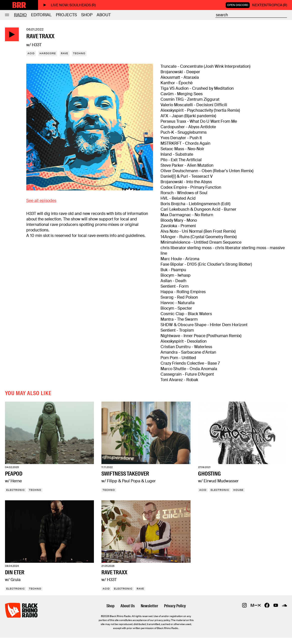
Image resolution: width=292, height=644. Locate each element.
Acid (31, 53)
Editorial (41, 15)
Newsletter (149, 606)
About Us (128, 606)
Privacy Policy (175, 606)
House (238, 490)
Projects (66, 15)
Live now (69, 5)
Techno (79, 53)
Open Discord (238, 5)
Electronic (16, 490)
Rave (64, 53)
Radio (20, 15)
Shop (87, 15)
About (104, 15)
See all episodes (41, 201)
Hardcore (48, 53)
